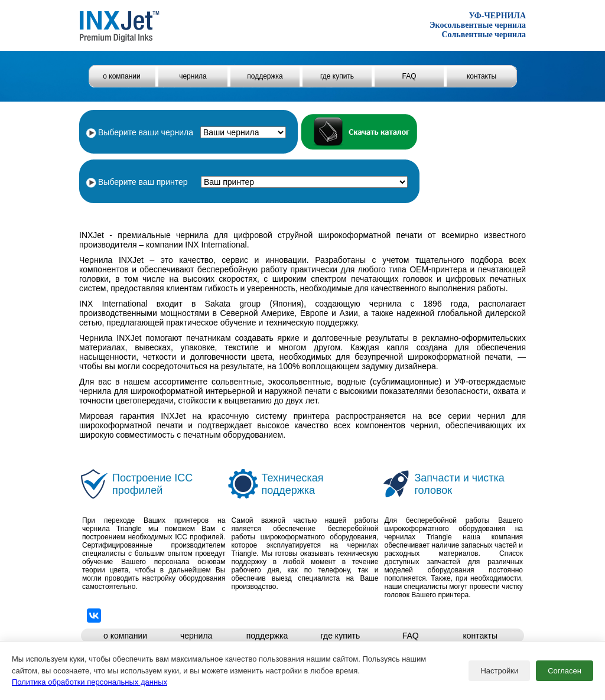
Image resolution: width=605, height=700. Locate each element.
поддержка (265, 76)
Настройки (499, 671)
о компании (122, 76)
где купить (337, 76)
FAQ (409, 76)
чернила (193, 76)
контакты (482, 76)
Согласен (565, 671)
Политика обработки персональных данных (90, 682)
